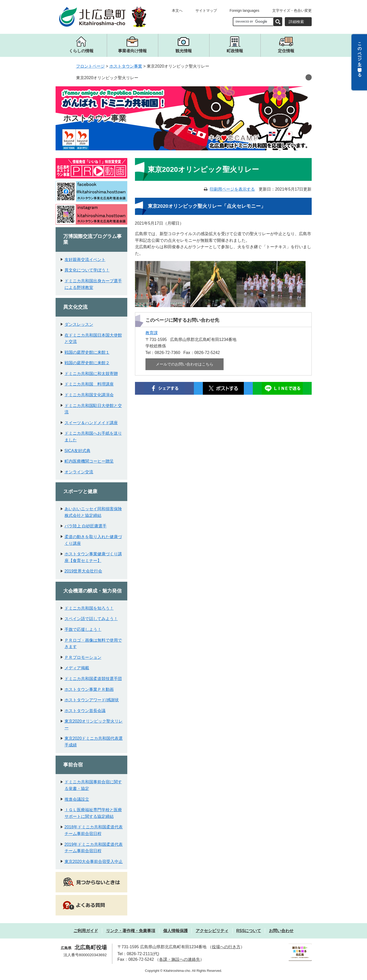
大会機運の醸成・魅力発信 (92, 591)
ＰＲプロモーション (83, 657)
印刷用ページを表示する (232, 189)
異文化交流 (75, 307)
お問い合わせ (281, 931)
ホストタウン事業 (126, 66)
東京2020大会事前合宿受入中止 (94, 862)
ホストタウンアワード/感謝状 (92, 700)
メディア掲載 (77, 668)
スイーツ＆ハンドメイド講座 (91, 423)
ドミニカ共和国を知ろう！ (89, 608)
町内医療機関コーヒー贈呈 (89, 461)
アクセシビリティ (212, 931)
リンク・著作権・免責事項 (131, 931)
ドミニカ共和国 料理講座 (89, 384)
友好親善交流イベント (85, 260)
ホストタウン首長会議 (85, 711)
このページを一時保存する (360, 57)
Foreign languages (245, 11)
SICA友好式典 (77, 451)
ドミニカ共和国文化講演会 (89, 395)
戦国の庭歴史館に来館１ (87, 352)
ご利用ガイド (86, 931)
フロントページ (90, 66)
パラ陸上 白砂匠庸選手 (86, 526)
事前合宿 (73, 765)
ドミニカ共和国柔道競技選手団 (93, 679)
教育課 (152, 333)
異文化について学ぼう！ (87, 270)
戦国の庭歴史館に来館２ (87, 363)
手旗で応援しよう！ (83, 629)
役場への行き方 (226, 947)
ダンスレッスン (79, 324)
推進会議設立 (77, 799)
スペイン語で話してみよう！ (91, 619)
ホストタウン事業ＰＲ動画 (89, 689)
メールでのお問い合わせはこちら (185, 364)
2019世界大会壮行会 (83, 571)
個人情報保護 (175, 931)
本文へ (177, 11)
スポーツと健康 (80, 491)
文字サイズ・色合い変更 (292, 11)
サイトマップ (206, 11)
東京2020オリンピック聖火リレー (107, 78)
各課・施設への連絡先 (180, 959)
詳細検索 (296, 22)
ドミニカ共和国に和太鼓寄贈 (91, 374)
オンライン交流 (79, 472)
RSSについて (249, 931)
